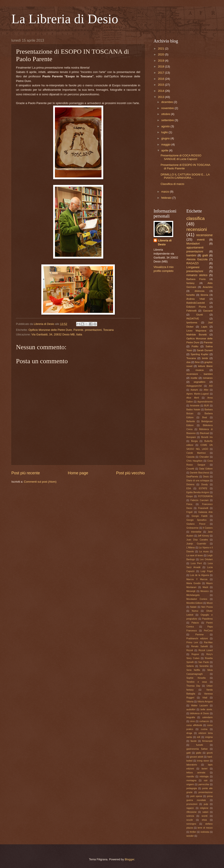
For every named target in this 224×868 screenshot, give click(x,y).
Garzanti (208, 311)
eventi (201, 240)
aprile (165, 150)
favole (193, 741)
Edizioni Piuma (196, 307)
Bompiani (191, 437)
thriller (193, 832)
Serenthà (204, 666)
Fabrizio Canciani (200, 500)
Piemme (199, 635)
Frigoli (189, 512)
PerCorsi (208, 631)
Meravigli (191, 591)
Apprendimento (205, 402)
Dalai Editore (206, 469)
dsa (188, 362)
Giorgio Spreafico (196, 520)
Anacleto (208, 287)
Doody (205, 484)
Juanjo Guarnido (196, 544)
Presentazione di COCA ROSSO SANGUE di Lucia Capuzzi (181, 157)
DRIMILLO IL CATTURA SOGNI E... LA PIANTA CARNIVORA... (185, 176)
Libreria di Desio (165, 242)
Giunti (199, 315)
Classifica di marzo (172, 184)
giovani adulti (197, 757)
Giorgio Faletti (199, 516)
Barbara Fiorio (196, 279)
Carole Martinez (196, 453)
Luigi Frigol (207, 571)
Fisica (189, 504)
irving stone (203, 761)
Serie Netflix (193, 670)
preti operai (196, 796)
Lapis (204, 327)
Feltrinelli (191, 311)
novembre (168, 108)
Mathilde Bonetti (197, 335)
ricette (194, 378)
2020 (161, 54)
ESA (189, 488)
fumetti (200, 745)
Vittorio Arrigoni (205, 702)
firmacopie (208, 741)
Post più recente (26, 473)
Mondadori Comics (197, 599)
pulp (206, 804)
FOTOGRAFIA (205, 496)
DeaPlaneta (192, 477)
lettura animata (196, 773)
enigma (209, 737)
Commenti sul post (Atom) (40, 482)
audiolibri (191, 709)
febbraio (167, 198)
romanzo (208, 378)
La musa (204, 552)
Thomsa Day (193, 686)
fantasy (190, 283)
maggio (166, 144)
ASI (211, 386)
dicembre (167, 102)
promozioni (192, 804)
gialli (205, 255)
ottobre (166, 114)
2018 (161, 66)
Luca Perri (196, 563)
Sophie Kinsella (196, 678)
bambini (191, 255)
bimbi (205, 358)
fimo (197, 362)
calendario (207, 717)
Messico (205, 591)
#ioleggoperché (194, 386)
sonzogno (191, 824)
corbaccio (204, 721)
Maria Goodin (193, 583)
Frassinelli (203, 508)
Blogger (129, 859)
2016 (161, 79)
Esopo (190, 496)
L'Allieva (191, 548)
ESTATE (203, 488)
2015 (161, 85)
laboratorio (192, 765)
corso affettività (194, 725)
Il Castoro (208, 528)
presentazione (206, 792)
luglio (165, 132)
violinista (205, 832)
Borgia (194, 441)
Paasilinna (207, 619)
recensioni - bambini (199, 374)
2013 (161, 97)
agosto (166, 126)
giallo (199, 753)
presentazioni (93, 330)
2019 (161, 61)
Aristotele (195, 406)
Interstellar (196, 532)
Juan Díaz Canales (197, 540)
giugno (166, 138)
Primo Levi (192, 642)
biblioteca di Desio (199, 713)
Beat (205, 417)
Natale (193, 607)
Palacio (195, 623)
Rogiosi (195, 654)
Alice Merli (193, 398)
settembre (168, 120)
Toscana (108, 330)
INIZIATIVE (193, 319)
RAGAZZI (192, 263)
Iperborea (192, 322)
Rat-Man (208, 642)
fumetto (191, 295)
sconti (204, 816)
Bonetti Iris (207, 437)
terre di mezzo (205, 828)
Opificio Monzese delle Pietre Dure (50, 330)
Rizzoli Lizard (206, 650)
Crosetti (190, 469)
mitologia (204, 777)
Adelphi (194, 390)
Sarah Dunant (205, 350)
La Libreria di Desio (65, 19)
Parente (78, 330)
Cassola (190, 457)
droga (189, 733)
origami (190, 784)
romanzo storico (197, 275)
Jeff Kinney (203, 536)
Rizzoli (190, 650)
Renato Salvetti (199, 646)
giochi (210, 753)
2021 (161, 49)
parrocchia (204, 784)
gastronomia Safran (197, 749)
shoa (204, 820)
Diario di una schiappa (198, 481)
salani (205, 812)
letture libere (205, 366)
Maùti (205, 587)
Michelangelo (193, 595)
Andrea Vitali (196, 299)
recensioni (197, 229)
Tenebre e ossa (197, 682)
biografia (191, 717)
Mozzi (210, 603)
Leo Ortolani (206, 559)
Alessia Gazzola (197, 259)
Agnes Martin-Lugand (198, 394)
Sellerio (190, 666)
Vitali (205, 698)
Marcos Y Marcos (197, 579)
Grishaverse (192, 528)
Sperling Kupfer (199, 354)
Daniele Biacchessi (199, 473)
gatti (188, 753)
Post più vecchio (130, 473)
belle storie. (207, 709)
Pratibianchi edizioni (197, 639)
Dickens (190, 484)
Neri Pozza (207, 607)
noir (206, 780)
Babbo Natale (193, 410)
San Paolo (204, 662)
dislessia (199, 291)
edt (199, 737)
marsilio (190, 777)
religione (204, 808)
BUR (206, 406)
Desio (206, 477)
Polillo (195, 346)
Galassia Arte (206, 512)
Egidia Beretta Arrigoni (198, 492)
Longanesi (193, 267)
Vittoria (190, 702)
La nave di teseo (195, 555)
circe (192, 721)
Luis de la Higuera (200, 575)
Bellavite (191, 421)
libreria (204, 295)
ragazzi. (190, 808)
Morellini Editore (194, 603)
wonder (190, 836)
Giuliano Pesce (196, 524)
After (206, 390)
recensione (204, 235)
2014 (161, 91)
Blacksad (205, 433)
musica (200, 370)
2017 (161, 73)
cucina (204, 729)
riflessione (191, 812)
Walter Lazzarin (199, 706)
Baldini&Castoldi (196, 303)
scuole (190, 820)
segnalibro (199, 382)
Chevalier (204, 457)
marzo (165, 192)
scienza (190, 816)
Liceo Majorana (196, 331)
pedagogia (192, 788)
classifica (196, 218)
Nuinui (195, 611)
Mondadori (193, 244)
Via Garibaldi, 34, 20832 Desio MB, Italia (57, 334)
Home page (78, 473)
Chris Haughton (194, 461)
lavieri (204, 769)
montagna (191, 780)
